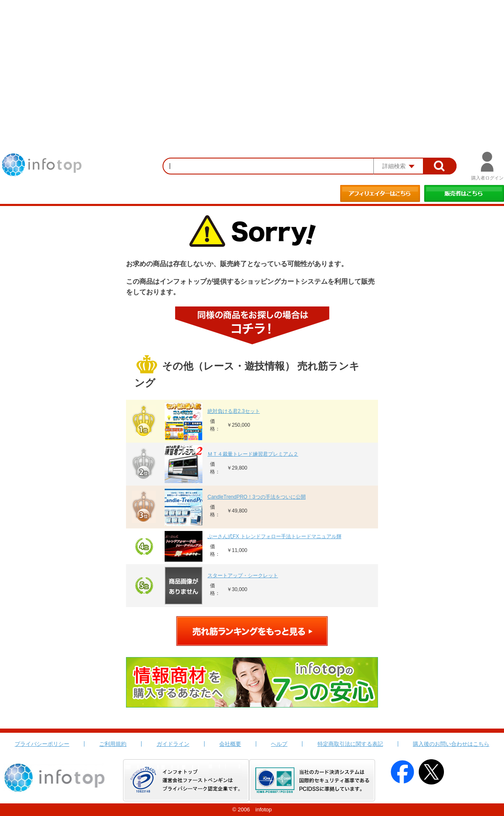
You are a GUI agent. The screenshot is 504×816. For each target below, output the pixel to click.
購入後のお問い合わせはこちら (451, 744)
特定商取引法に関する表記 (350, 744)
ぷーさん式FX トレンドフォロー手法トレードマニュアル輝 (274, 536)
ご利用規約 (113, 744)
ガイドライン (173, 744)
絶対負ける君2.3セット (234, 411)
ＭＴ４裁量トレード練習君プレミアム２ (253, 454)
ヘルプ (279, 744)
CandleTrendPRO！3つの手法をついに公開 (257, 497)
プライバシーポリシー (42, 744)
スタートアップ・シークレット (243, 576)
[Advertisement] (252, 63)
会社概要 (230, 744)
